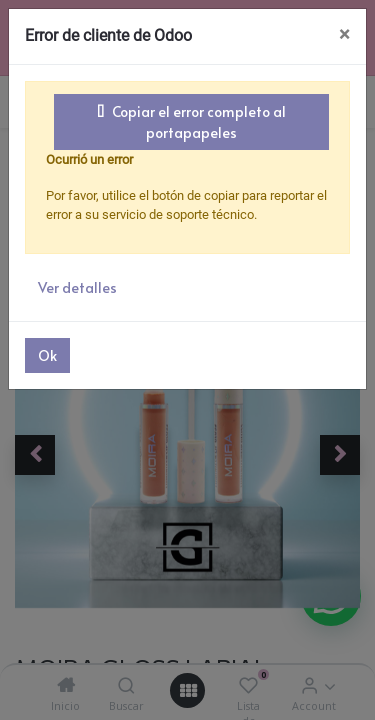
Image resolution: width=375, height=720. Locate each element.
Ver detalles (77, 287)
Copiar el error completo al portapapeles (191, 122)
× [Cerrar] (344, 34)
